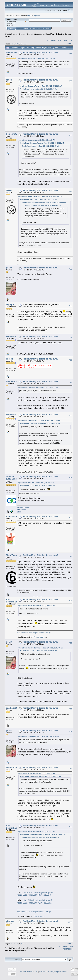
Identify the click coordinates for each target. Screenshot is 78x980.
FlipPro (10, 359)
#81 (71, 54)
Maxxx (9, 80)
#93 (71, 556)
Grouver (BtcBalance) (12, 478)
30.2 (15, 23)
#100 (70, 922)
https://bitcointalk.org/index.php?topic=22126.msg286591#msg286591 (35, 902)
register (37, 15)
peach (9, 268)
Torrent (10, 25)
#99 (71, 827)
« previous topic (54, 40)
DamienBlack (12, 381)
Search (26, 28)
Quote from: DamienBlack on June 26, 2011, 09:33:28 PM (39, 421)
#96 (71, 709)
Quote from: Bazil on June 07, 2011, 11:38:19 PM (36, 483)
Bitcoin (22, 34)
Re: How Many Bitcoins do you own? (40, 52)
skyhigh (10, 305)
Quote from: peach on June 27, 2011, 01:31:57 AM (37, 773)
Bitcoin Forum (11, 34)
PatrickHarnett (13, 516)
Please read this (40, 637)
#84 (71, 192)
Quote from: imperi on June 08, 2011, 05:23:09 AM (37, 59)
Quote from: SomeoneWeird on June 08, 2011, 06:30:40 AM (40, 197)
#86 (71, 306)
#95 (71, 643)
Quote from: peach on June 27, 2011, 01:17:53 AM (37, 832)
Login (32, 28)
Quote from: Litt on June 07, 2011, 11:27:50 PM (38, 486)
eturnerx (10, 921)
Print (69, 44)
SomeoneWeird (13, 52)
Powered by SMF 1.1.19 (29, 972)
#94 (71, 601)
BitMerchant (22, 510)
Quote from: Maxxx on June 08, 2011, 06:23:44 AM (37, 140)
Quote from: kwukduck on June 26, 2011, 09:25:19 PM (38, 387)
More (48, 28)
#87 (71, 337)
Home (12, 28)
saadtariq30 (12, 708)
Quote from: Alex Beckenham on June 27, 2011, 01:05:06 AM (41, 648)
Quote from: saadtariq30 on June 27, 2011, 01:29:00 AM (39, 737)
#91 (71, 478)
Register (40, 28)
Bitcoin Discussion (35, 34)
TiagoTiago (11, 555)
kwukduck (11, 336)
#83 (71, 135)
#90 (71, 416)
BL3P (19, 512)
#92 (71, 518)
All (26, 44)
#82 (71, 81)
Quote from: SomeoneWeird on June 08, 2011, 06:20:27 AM (40, 86)
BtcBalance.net (23, 507)
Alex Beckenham (12, 601)
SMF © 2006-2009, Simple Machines (53, 972)
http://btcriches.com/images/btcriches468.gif (34, 633)
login (29, 15)
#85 (71, 269)
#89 (71, 383)
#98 (71, 768)
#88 (71, 360)
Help (19, 28)
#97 (71, 732)
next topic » (67, 40)
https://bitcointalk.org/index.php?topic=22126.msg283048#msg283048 (35, 894)
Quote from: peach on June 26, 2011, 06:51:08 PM (37, 606)
